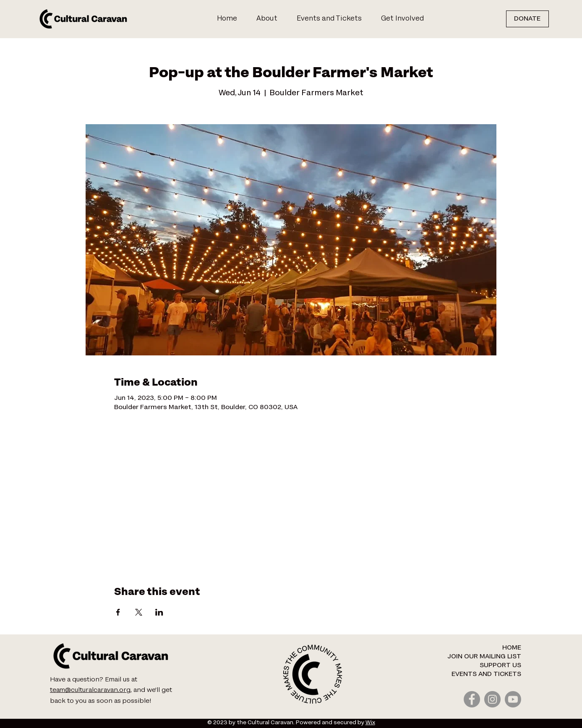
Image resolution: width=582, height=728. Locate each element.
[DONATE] (527, 19)
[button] (406, 19)
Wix (370, 723)
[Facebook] (472, 699)
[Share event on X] (139, 612)
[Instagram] (492, 699)
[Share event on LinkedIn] (159, 612)
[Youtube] (513, 699)
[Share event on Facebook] (118, 612)
